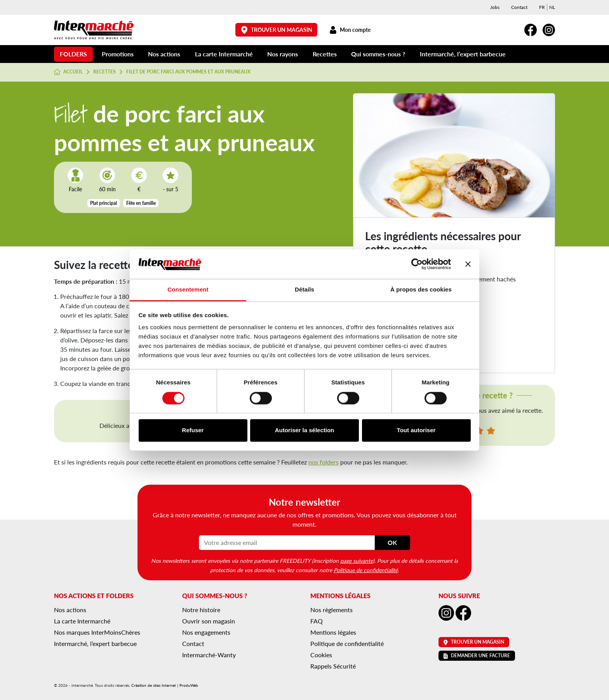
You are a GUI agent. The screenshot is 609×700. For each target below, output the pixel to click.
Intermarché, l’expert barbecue (463, 54)
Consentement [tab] (188, 290)
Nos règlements (331, 610)
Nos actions (164, 54)
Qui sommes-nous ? (378, 54)
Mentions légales (333, 632)
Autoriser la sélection (305, 430)
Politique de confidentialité (366, 570)
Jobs (495, 7)
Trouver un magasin (277, 30)
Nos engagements (206, 632)
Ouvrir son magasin (209, 621)
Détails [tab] (304, 290)
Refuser (193, 430)
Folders (73, 54)
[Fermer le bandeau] (468, 264)
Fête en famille (141, 203)
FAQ (317, 621)
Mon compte (350, 30)
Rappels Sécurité (333, 666)
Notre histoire (201, 610)
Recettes (325, 54)
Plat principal (104, 203)
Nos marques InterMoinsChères (97, 632)
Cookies (321, 655)
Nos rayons (283, 54)
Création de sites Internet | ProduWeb (165, 685)
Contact (519, 7)
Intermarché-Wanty (209, 655)
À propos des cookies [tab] (421, 290)
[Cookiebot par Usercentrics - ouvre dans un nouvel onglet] (417, 264)
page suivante (357, 560)
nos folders (324, 462)
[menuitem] (542, 7)
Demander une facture (477, 655)
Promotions (118, 54)
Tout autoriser (416, 430)
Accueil (68, 72)
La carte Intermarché (224, 54)
